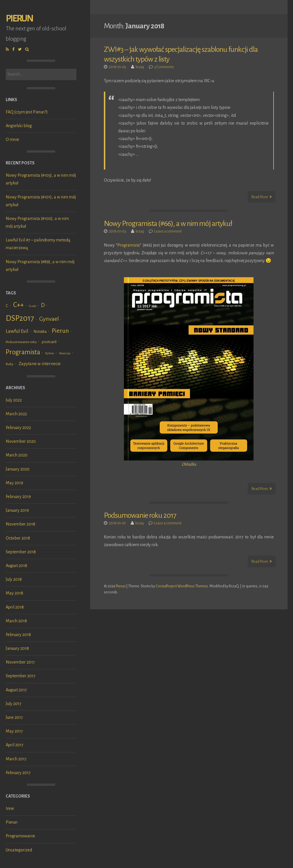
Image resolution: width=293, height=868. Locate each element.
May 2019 (14, 483)
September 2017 (21, 676)
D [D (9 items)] (43, 305)
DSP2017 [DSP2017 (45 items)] (20, 318)
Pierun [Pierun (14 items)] (60, 331)
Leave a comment (168, 231)
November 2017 (20, 662)
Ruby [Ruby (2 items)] (10, 364)
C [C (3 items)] (7, 306)
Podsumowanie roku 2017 (140, 515)
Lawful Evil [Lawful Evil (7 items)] (17, 331)
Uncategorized (19, 850)
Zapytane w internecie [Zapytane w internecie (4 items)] (40, 364)
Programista (129, 245)
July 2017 (14, 704)
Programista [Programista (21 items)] (23, 352)
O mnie (12, 139)
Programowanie (20, 836)
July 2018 (14, 579)
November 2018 (20, 524)
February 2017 (18, 773)
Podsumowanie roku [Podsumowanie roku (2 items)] (21, 342)
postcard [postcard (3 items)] (49, 342)
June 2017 (14, 717)
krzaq (140, 67)
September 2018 (21, 552)
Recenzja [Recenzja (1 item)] (65, 353)
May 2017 (14, 731)
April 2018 (15, 607)
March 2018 (16, 621)
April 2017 (15, 745)
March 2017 (16, 759)
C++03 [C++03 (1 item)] (32, 306)
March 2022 (16, 414)
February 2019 (18, 497)
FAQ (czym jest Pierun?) (27, 112)
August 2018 (16, 566)
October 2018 (18, 538)
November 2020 (21, 441)
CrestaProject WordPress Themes (182, 586)
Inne (10, 808)
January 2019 (17, 510)
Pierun (19, 18)
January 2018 (17, 648)
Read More (262, 197)
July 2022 (14, 400)
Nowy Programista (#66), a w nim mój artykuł (168, 224)
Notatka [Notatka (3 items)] (40, 331)
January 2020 (18, 469)
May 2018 (14, 593)
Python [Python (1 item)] (50, 353)
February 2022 (18, 428)
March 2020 (17, 455)
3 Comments (164, 67)
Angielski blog (19, 126)
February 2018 (18, 635)
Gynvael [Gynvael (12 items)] (49, 319)
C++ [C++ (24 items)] (18, 305)
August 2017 (16, 690)
